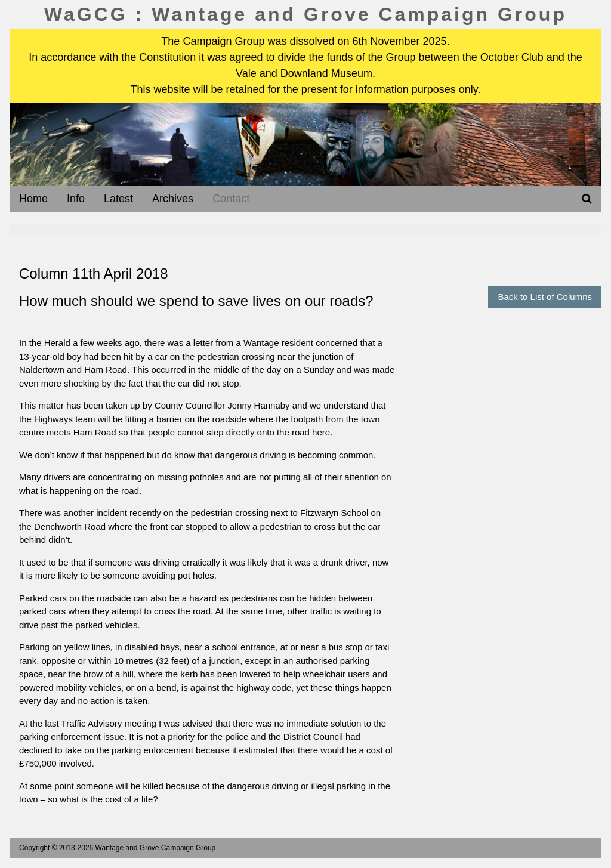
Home (33, 199)
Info (76, 199)
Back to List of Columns (545, 297)
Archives (173, 199)
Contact (231, 199)
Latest (118, 199)
